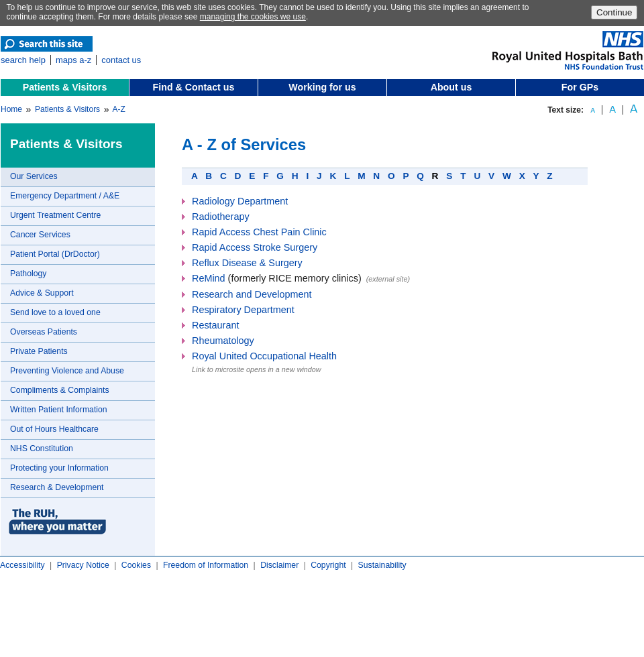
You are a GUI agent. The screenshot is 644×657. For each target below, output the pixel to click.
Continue (614, 12)
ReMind (209, 278)
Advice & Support (42, 293)
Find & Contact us (194, 87)
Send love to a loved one (55, 312)
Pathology (28, 274)
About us (451, 87)
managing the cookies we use (253, 17)
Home (11, 109)
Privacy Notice (83, 565)
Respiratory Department (243, 310)
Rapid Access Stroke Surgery (255, 247)
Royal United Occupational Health (264, 356)
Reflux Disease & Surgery (247, 263)
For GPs (580, 87)
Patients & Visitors (65, 87)
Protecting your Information (59, 468)
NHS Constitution (42, 449)
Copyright (328, 565)
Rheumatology (223, 341)
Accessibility (22, 565)
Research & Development (57, 487)
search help (23, 60)
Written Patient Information (59, 410)
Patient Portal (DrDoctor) (55, 254)
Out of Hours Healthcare (54, 429)
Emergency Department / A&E (65, 196)
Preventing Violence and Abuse (67, 371)
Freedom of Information (206, 565)
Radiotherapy (221, 217)
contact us (121, 60)
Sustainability (382, 565)
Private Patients (39, 351)
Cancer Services (40, 235)
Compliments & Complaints (60, 390)
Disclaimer (279, 565)
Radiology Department (240, 201)
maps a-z (73, 60)
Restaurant (215, 325)
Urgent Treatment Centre (55, 215)
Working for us (322, 87)
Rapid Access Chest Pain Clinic (259, 232)
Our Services (34, 176)
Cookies (136, 565)
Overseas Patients (44, 332)
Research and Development (252, 294)
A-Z (118, 109)
